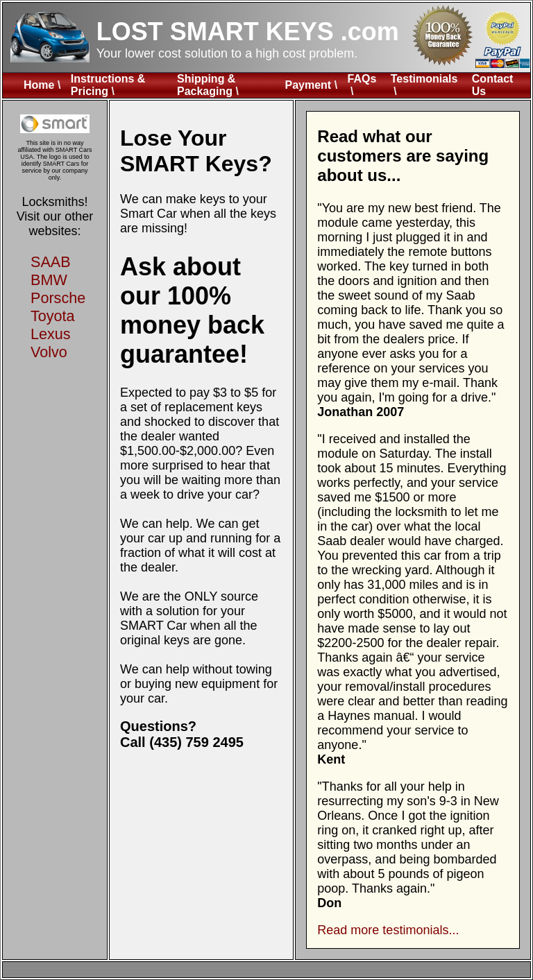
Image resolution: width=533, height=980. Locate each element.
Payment (308, 85)
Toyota (53, 316)
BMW (49, 280)
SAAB (51, 262)
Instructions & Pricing (108, 85)
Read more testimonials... (388, 930)
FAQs (362, 79)
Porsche (58, 298)
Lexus (51, 334)
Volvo (49, 352)
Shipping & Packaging (206, 85)
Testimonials (424, 79)
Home (39, 85)
